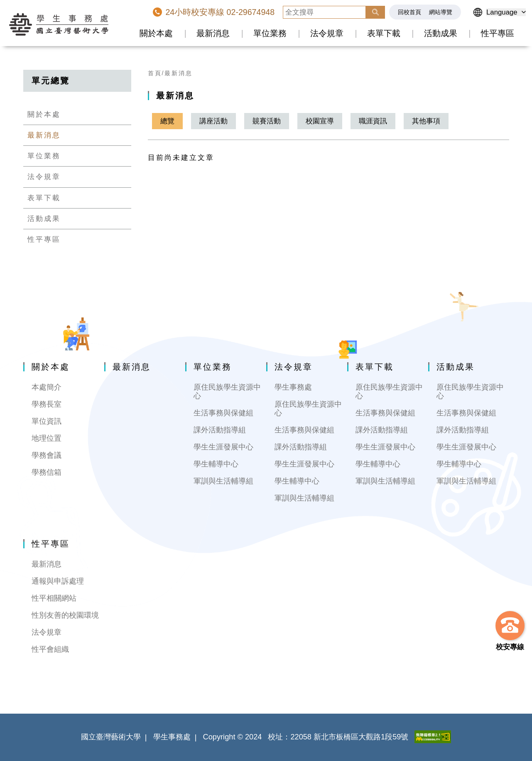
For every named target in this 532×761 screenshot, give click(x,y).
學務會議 (47, 455)
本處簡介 (47, 387)
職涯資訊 (373, 121)
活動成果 (441, 33)
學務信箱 (47, 472)
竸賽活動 (267, 121)
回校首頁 (409, 12)
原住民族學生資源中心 (227, 392)
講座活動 (213, 121)
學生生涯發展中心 (223, 447)
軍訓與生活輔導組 (223, 481)
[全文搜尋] (324, 12)
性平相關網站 (54, 598)
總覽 (167, 121)
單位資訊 (47, 421)
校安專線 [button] (510, 647)
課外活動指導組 (220, 430)
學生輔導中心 (216, 464)
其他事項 (426, 121)
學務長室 (47, 404)
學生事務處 (293, 387)
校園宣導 (320, 121)
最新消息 (213, 33)
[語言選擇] (506, 12)
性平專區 (498, 33)
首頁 (155, 73)
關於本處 (156, 33)
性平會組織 (50, 649)
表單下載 (384, 33)
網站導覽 (441, 12)
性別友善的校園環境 (65, 615)
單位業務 (270, 33)
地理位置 (47, 438)
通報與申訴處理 (58, 581)
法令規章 (327, 33)
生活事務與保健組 (223, 413)
